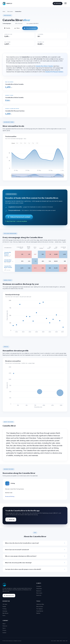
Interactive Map (40, 604)
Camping (5, 611)
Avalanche (39, 595)
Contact (4, 633)
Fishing (4, 609)
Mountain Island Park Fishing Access (15, 489)
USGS (55, 641)
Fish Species (39, 609)
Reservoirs (39, 591)
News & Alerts (40, 607)
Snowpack (39, 586)
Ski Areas (5, 604)
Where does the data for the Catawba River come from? (22, 543)
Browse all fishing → (10, 496)
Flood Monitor (40, 611)
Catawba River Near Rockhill (8, 261)
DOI (67, 641)
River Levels (10, 12)
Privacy (4, 630)
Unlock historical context (19, 217)
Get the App (58, 3)
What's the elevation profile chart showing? (18, 563)
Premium (5, 626)
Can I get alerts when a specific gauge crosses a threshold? (23, 569)
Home (4, 12)
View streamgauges (30, 28)
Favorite (7, 28)
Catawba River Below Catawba (44, 66)
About (4, 624)
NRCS (61, 641)
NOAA (58, 641)
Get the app (11, 520)
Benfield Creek (9, 493)
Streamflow (39, 589)
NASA (64, 641)
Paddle (4, 607)
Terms (4, 628)
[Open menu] (65, 4)
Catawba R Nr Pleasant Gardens (54, 72)
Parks (4, 615)
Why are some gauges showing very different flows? (21, 556)
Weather (38, 613)
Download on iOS (9, 596)
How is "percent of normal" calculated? (17, 550)
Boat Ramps (5, 613)
